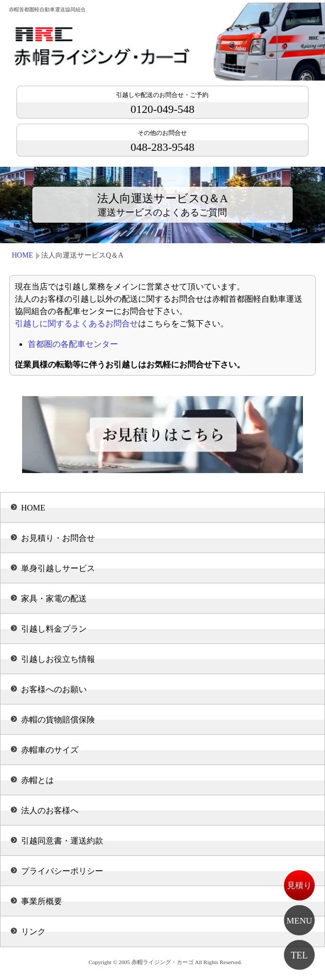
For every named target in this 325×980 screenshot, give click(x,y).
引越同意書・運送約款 (62, 841)
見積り (299, 885)
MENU (299, 921)
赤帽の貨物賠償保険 (58, 720)
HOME (22, 255)
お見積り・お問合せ (58, 538)
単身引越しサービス (58, 568)
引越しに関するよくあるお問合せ (77, 324)
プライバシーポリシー (62, 871)
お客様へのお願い (54, 689)
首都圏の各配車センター (73, 344)
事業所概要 (42, 901)
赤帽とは (37, 780)
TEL (300, 955)
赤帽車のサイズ (50, 750)
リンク (33, 932)
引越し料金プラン (54, 629)
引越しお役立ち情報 (58, 659)
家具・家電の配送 (54, 599)
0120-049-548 (162, 103)
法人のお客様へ (50, 810)
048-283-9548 (162, 141)
